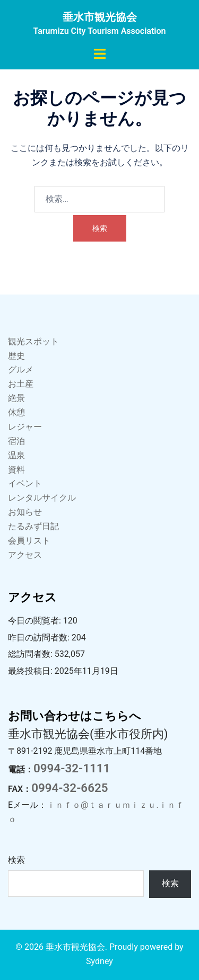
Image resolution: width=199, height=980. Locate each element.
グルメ (21, 369)
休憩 (16, 412)
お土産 (21, 384)
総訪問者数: (31, 654)
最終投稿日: (31, 671)
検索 (16, 860)
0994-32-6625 (70, 788)
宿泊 (16, 441)
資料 (16, 470)
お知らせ (25, 512)
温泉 (16, 455)
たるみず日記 (33, 526)
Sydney (99, 961)
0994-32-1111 (72, 768)
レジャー (25, 427)
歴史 (16, 356)
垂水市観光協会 (100, 17)
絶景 (16, 398)
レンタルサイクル (42, 498)
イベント (25, 483)
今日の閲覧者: (36, 621)
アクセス (25, 555)
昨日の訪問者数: (40, 638)
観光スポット (33, 341)
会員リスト (29, 541)
